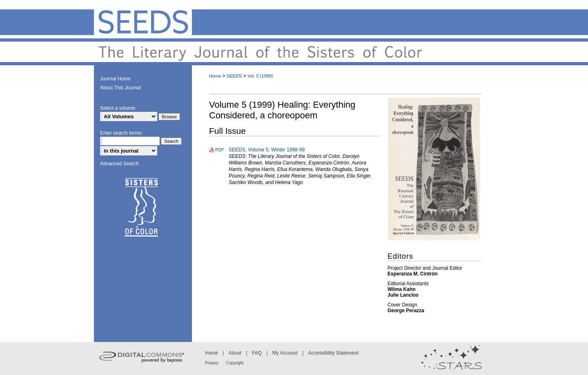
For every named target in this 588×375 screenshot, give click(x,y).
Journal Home (115, 79)
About (236, 353)
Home (215, 76)
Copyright (235, 363)
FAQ (257, 353)
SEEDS (234, 76)
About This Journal (120, 88)
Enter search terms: (121, 133)
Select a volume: (118, 108)
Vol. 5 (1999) (260, 76)
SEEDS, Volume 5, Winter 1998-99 (267, 150)
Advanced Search (119, 164)
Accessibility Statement (333, 353)
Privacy (212, 363)
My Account (286, 353)
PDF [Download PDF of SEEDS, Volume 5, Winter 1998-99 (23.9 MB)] (220, 150)
